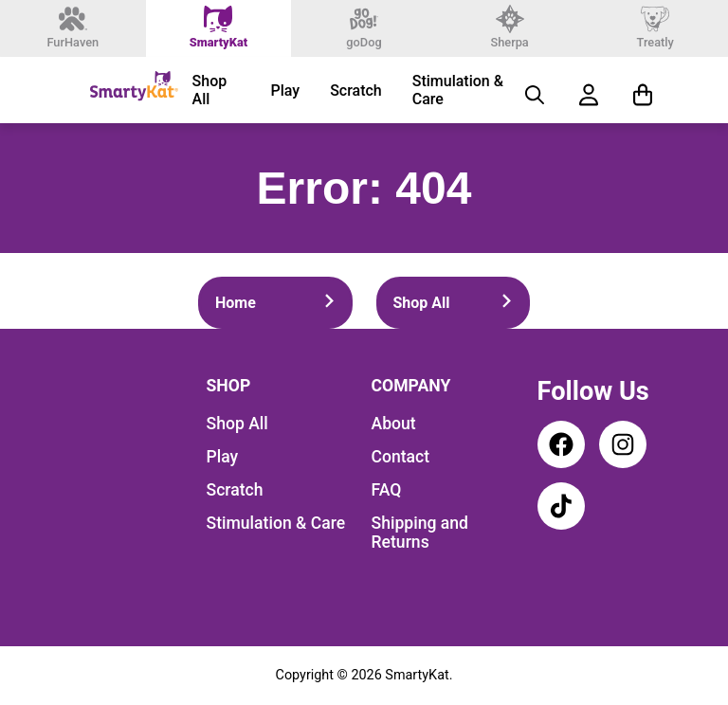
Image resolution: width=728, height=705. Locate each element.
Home (275, 303)
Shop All (210, 90)
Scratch (356, 90)
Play (285, 90)
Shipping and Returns (420, 533)
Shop (229, 386)
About (394, 424)
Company (411, 386)
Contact (401, 457)
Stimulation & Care (458, 90)
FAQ (387, 490)
